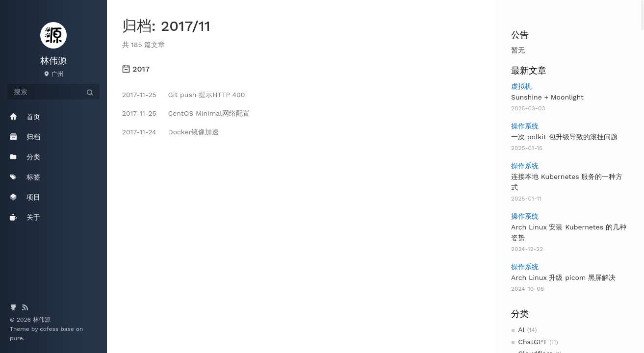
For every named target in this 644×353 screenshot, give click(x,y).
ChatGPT (532, 342)
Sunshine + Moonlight (547, 97)
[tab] (302, 69)
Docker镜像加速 (171, 132)
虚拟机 (521, 86)
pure (16, 338)
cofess (50, 329)
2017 (136, 69)
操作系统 (525, 126)
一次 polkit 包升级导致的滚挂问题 (564, 137)
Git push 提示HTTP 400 (184, 95)
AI (521, 329)
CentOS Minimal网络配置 (186, 113)
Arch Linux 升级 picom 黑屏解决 (563, 277)
